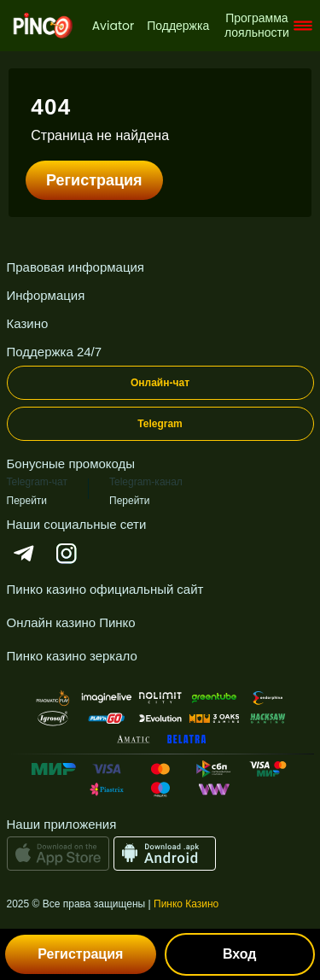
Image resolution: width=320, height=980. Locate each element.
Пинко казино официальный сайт (105, 589)
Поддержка (178, 26)
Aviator (113, 26)
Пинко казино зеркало (72, 656)
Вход (240, 954)
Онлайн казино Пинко (71, 622)
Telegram (160, 424)
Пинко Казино (186, 904)
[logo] (43, 26)
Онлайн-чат (160, 383)
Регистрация (94, 180)
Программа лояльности (257, 26)
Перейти (27, 500)
